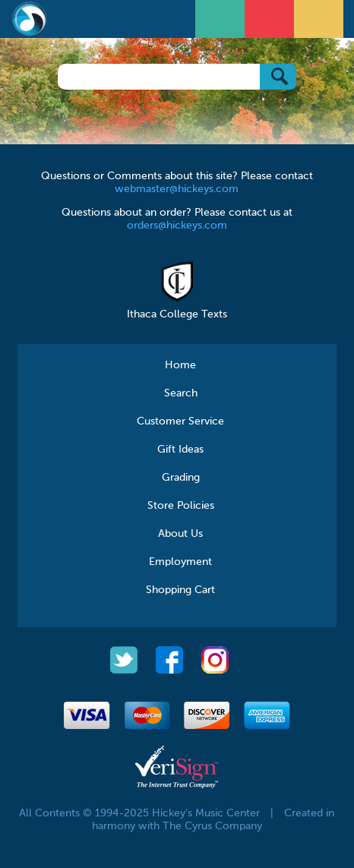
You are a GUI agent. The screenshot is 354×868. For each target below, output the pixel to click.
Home (180, 365)
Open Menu (222, 17)
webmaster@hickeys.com (177, 189)
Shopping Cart (180, 590)
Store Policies (181, 506)
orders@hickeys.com (177, 226)
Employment (180, 562)
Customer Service (180, 421)
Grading (181, 478)
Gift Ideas (180, 450)
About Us (180, 534)
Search (181, 393)
